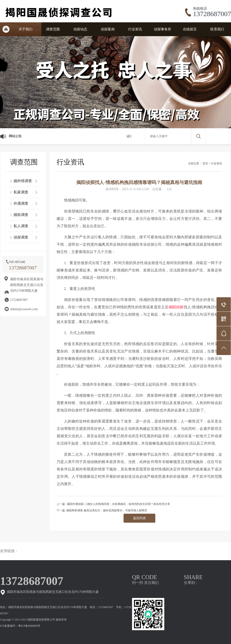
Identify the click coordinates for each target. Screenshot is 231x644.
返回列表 (139, 518)
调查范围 (53, 29)
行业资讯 (135, 29)
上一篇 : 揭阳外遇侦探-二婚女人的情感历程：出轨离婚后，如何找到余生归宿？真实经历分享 (113, 504)
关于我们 (26, 29)
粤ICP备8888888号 (29, 626)
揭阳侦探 (176, 307)
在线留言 (190, 29)
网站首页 (6, 29)
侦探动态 (80, 29)
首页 (205, 163)
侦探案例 (108, 29)
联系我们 (217, 29)
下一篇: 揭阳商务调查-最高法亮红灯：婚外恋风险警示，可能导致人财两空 (102, 510)
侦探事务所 (163, 29)
